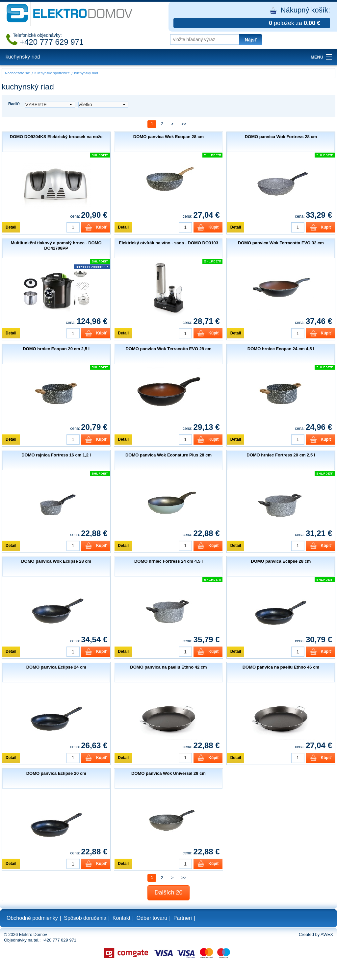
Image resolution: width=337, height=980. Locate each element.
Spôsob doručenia (85, 918)
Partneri (183, 918)
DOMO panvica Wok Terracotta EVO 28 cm (168, 349)
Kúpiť (101, 227)
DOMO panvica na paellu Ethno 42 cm (168, 667)
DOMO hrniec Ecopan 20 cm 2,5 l (56, 349)
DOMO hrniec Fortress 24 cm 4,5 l (168, 561)
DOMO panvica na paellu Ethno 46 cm (281, 667)
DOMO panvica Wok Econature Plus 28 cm (168, 455)
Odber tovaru (152, 918)
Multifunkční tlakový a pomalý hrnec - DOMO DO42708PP (56, 245)
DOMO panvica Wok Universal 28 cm (168, 773)
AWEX (327, 934)
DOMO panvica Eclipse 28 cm (281, 561)
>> (184, 124)
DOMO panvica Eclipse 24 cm (56, 667)
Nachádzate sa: (17, 73)
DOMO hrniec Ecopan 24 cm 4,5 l (281, 349)
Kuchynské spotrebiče (52, 73)
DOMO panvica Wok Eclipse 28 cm (56, 561)
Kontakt (121, 918)
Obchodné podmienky (32, 918)
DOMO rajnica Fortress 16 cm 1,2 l (56, 455)
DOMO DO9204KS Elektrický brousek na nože (56, 137)
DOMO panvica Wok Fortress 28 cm (281, 137)
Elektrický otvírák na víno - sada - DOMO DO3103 (168, 243)
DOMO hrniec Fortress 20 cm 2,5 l (281, 455)
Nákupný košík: (252, 17)
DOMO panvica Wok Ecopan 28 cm (168, 137)
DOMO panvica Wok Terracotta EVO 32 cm (281, 243)
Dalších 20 (168, 893)
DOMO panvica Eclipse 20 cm (56, 773)
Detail (11, 227)
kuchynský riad (23, 57)
